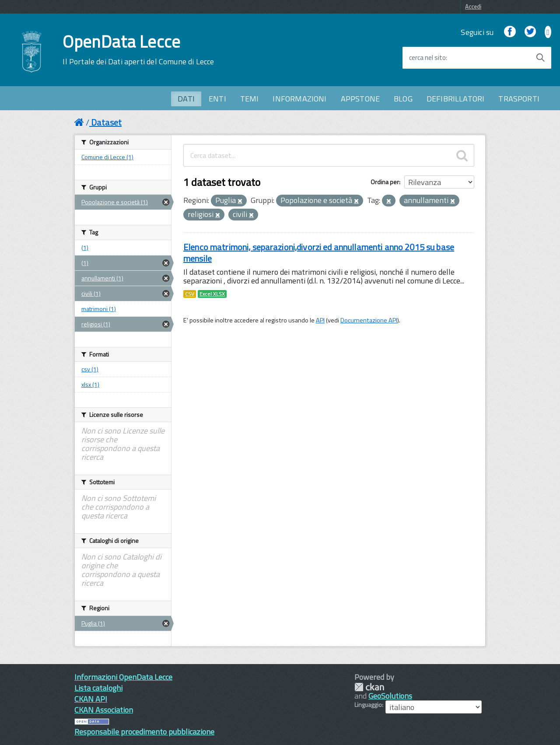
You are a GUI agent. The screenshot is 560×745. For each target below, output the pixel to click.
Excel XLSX (212, 294)
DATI (186, 99)
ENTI (217, 99)
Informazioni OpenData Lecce (123, 677)
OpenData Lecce (138, 50)
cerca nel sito (427, 58)
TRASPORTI (519, 99)
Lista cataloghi (98, 688)
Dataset (106, 122)
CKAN (369, 687)
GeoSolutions (390, 696)
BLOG (403, 99)
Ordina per (385, 182)
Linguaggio (368, 705)
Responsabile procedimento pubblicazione (144, 732)
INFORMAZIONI (299, 99)
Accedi (473, 7)
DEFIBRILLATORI (456, 99)
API (320, 320)
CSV (190, 294)
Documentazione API (369, 320)
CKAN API (91, 699)
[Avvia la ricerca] (540, 58)
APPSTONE (360, 99)
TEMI (250, 99)
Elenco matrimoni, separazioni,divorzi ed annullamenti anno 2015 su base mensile (319, 253)
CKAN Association (104, 710)
